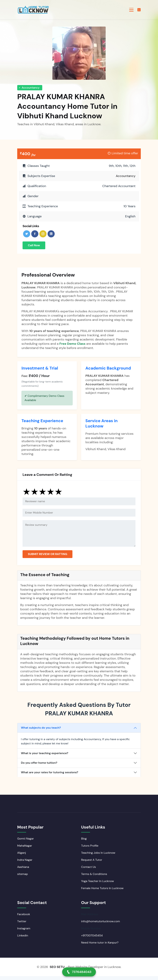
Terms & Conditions (94, 878)
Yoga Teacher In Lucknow (97, 885)
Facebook (24, 918)
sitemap (23, 878)
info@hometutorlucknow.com (100, 925)
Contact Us (88, 871)
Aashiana (23, 871)
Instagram (24, 932)
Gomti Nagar (26, 842)
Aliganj (22, 856)
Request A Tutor (92, 864)
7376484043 (79, 972)
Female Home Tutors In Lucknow (102, 892)
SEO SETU (57, 971)
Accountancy (31, 88)
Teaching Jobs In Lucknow (98, 856)
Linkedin (23, 939)
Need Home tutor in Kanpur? (100, 946)
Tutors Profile (90, 849)
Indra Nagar (25, 864)
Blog (84, 842)
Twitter (22, 925)
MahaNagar (25, 849)
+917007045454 (92, 939)
